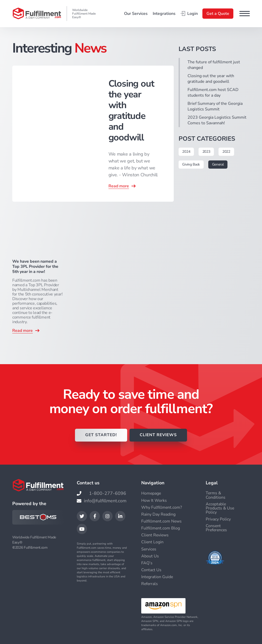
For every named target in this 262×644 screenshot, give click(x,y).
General (218, 164)
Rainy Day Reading (159, 514)
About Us (150, 556)
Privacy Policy (218, 519)
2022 (227, 152)
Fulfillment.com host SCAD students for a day (213, 93)
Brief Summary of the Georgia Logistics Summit (215, 106)
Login (189, 14)
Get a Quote (218, 14)
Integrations (164, 14)
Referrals (150, 584)
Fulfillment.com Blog (161, 528)
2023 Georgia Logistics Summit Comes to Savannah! (217, 120)
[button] (245, 14)
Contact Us (151, 570)
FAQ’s (147, 563)
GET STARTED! (100, 435)
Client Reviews (155, 535)
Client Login (152, 542)
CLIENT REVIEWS (159, 435)
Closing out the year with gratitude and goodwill (211, 79)
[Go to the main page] (37, 14)
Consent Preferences (217, 528)
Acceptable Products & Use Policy (220, 508)
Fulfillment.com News (162, 521)
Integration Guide (157, 577)
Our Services (136, 14)
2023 (206, 152)
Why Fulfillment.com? (162, 507)
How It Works (154, 500)
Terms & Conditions (216, 495)
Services (149, 549)
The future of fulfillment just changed (214, 65)
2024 (186, 152)
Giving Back (191, 164)
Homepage (151, 494)
